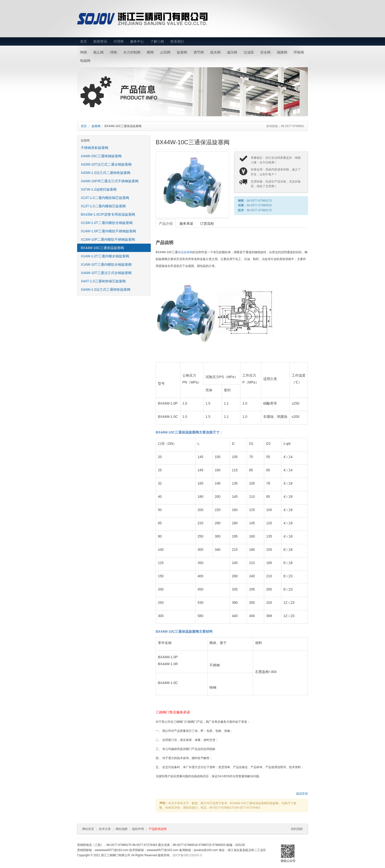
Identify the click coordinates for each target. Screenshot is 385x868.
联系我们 (177, 41)
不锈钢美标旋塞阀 (95, 148)
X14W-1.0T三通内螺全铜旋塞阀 (105, 256)
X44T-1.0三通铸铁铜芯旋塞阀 (103, 281)
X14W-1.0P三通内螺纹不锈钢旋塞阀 (108, 231)
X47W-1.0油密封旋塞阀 (99, 189)
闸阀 (83, 52)
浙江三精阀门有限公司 (154, 19)
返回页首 (302, 794)
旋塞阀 (182, 52)
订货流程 (207, 224)
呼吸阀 (299, 52)
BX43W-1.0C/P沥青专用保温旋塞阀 (108, 214)
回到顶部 (297, 829)
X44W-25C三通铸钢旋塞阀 (101, 156)
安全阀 (265, 52)
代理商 (119, 41)
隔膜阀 (282, 52)
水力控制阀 (132, 52)
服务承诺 (186, 224)
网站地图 (122, 829)
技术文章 (105, 829)
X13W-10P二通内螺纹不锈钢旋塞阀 (108, 239)
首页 (83, 41)
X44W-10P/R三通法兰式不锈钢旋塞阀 (110, 181)
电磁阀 (85, 61)
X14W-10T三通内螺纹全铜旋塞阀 (106, 264)
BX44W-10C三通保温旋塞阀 (102, 248)
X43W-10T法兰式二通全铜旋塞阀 (106, 164)
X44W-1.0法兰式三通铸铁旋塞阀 (106, 289)
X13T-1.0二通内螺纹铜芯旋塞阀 (105, 198)
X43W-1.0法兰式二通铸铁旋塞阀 (106, 173)
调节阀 (199, 52)
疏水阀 (215, 52)
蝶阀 (150, 52)
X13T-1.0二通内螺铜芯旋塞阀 (103, 206)
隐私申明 (138, 829)
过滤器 (249, 52)
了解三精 (157, 41)
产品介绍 (166, 224)
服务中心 (137, 41)
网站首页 (88, 829)
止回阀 (165, 52)
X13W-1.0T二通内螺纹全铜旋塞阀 (107, 223)
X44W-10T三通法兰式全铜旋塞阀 (106, 273)
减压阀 (232, 52)
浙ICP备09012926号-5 (187, 855)
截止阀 (98, 52)
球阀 (113, 52)
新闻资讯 (100, 41)
